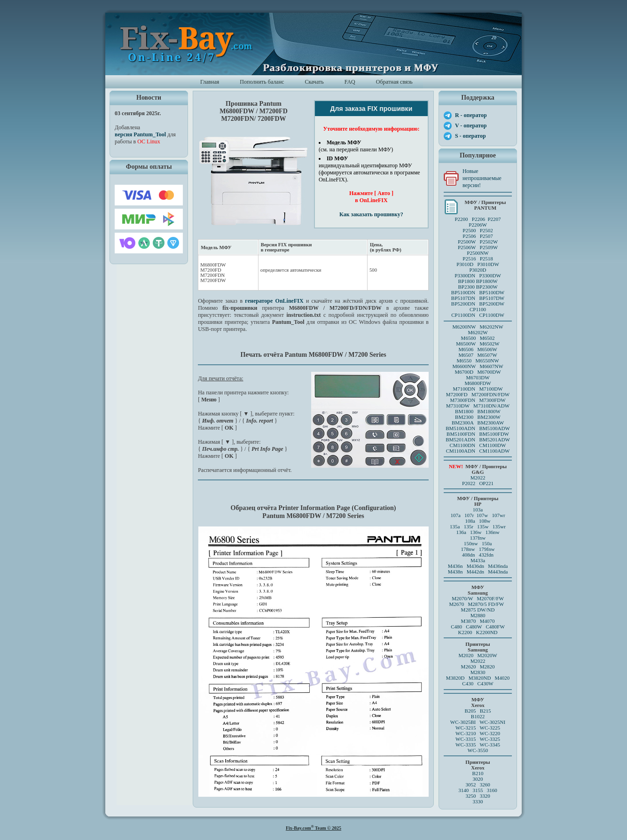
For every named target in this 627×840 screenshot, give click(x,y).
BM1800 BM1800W (478, 411)
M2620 (469, 667)
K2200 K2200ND (478, 632)
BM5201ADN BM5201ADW (478, 440)
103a (478, 510)
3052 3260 (478, 785)
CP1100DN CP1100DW (478, 315)
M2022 (478, 478)
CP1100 (478, 309)
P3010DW (488, 264)
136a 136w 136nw (478, 532)
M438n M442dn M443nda (478, 572)
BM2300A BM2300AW (478, 423)
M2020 (466, 655)
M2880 (478, 615)
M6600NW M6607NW (478, 366)
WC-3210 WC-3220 (478, 733)
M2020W (487, 655)
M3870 (469, 621)
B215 (486, 711)
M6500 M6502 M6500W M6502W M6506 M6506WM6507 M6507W (478, 346)
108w (485, 521)
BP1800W (487, 281)
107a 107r (462, 515)
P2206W (478, 225)
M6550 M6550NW (478, 361)
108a (470, 521)
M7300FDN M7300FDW (478, 400)
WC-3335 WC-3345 (478, 745)
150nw (471, 543)
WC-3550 (478, 750)
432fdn (486, 555)
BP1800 (466, 281)
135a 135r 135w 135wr (478, 526)
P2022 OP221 (478, 483)
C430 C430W (478, 683)
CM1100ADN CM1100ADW (478, 451)
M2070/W (462, 598)
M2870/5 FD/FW (486, 604)
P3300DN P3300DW (478, 275)
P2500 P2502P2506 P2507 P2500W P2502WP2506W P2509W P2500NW (478, 242)
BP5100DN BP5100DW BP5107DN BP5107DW (478, 295)
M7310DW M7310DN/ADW (478, 406)
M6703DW (478, 377)
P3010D (465, 264)
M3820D (455, 678)
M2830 (478, 672)
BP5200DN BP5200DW (478, 304)
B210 (478, 773)
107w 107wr (491, 515)
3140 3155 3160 (478, 790)
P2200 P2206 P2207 (478, 219)
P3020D (478, 270)
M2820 (487, 667)
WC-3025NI (492, 722)
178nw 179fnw (478, 549)
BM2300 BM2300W (478, 417)
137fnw (478, 538)
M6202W (478, 332)
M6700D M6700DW (478, 372)
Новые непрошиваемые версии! (482, 178)
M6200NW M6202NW (478, 327)
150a (487, 543)
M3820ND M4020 (489, 678)
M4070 (487, 621)
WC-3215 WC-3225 (478, 728)
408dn (469, 555)
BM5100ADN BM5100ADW (478, 428)
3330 (478, 801)
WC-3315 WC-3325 (478, 739)
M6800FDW (478, 383)
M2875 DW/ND (478, 610)
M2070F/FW (490, 598)
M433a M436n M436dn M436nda (478, 563)
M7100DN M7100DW (478, 389)
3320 (485, 796)
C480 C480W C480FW (478, 627)
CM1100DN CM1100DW (478, 445)
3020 (478, 779)
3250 (470, 796)
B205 (470, 711)
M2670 (456, 604)
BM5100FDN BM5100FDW (478, 434)
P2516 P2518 (478, 259)
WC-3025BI (463, 722)
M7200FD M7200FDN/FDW (478, 394)
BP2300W (487, 287)
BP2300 (466, 287)
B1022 (478, 716)
